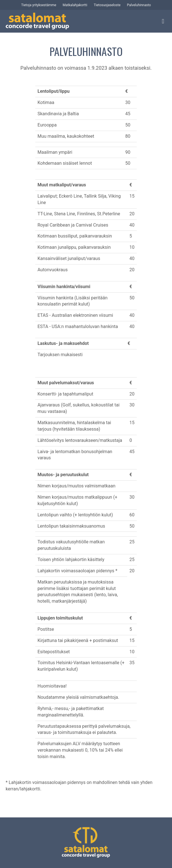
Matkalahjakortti (75, 5)
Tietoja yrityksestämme (39, 5)
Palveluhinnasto (139, 5)
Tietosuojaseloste (107, 5)
